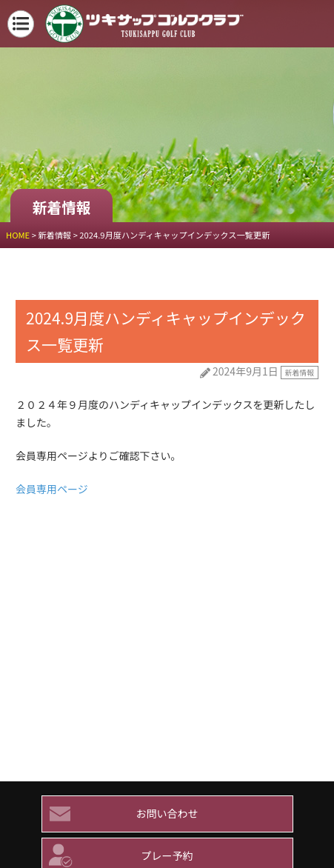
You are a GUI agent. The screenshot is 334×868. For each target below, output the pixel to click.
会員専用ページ (52, 489)
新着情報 (300, 373)
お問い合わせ (120, 814)
